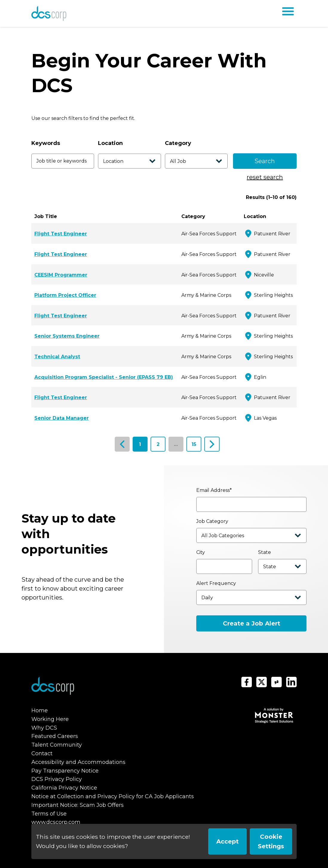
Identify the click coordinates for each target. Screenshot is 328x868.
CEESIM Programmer (61, 275)
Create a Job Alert (252, 623)
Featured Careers (55, 736)
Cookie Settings (271, 841)
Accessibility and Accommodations (78, 762)
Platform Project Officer (65, 295)
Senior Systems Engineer (67, 336)
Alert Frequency (216, 583)
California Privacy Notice (64, 788)
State (265, 552)
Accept (227, 841)
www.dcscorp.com (56, 822)
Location (110, 143)
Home (40, 711)
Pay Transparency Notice (65, 771)
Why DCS (44, 728)
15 (194, 444)
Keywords (46, 143)
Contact (42, 753)
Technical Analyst (57, 357)
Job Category (212, 521)
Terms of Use (49, 814)
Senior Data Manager (62, 418)
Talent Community (57, 745)
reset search (265, 177)
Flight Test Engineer (61, 234)
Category (178, 143)
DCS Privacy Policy (57, 779)
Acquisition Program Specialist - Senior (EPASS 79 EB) (104, 377)
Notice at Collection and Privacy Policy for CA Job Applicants (113, 796)
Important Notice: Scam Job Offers (78, 805)
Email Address (214, 490)
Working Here (50, 719)
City (201, 552)
